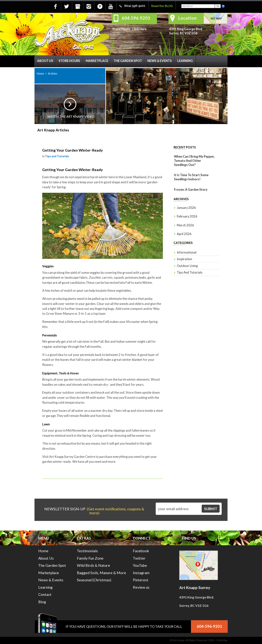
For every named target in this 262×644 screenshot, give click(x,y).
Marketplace (97, 61)
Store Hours (69, 61)
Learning (185, 61)
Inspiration (184, 259)
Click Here (139, 29)
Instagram (141, 573)
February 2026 (187, 216)
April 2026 (184, 234)
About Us (45, 61)
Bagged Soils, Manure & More (102, 573)
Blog (42, 602)
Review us (141, 587)
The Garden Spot (128, 61)
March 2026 (185, 225)
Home (40, 73)
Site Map (223, 640)
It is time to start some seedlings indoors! (191, 177)
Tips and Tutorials (57, 156)
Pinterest (141, 580)
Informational (187, 252)
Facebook (141, 551)
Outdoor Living (187, 266)
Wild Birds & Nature (93, 565)
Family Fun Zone (90, 558)
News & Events (160, 61)
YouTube (140, 565)
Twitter (139, 558)
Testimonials (87, 551)
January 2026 (186, 208)
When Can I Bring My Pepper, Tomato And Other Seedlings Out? (194, 161)
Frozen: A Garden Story (191, 190)
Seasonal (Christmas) (94, 580)
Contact (45, 594)
